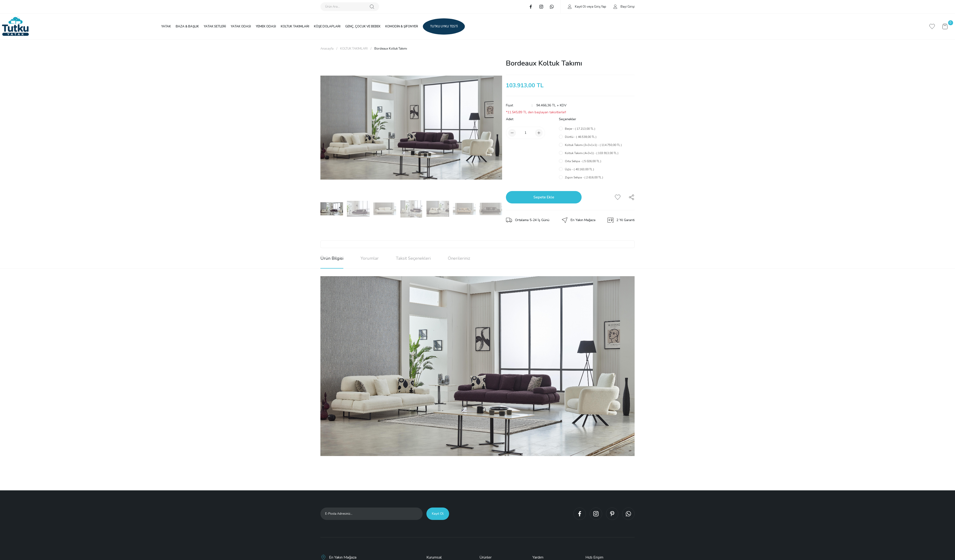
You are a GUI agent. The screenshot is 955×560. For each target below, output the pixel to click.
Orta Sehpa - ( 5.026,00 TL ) (583, 161)
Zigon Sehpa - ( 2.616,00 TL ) (584, 177)
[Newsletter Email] (371, 514)
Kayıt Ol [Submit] (438, 514)
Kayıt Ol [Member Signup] (580, 7)
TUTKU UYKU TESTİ (444, 26)
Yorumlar (370, 258)
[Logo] (15, 26)
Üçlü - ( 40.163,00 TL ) (579, 169)
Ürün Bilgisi (332, 258)
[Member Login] (570, 6)
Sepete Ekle (544, 197)
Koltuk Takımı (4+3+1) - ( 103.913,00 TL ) (592, 153)
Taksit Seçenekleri (413, 258)
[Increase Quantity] (539, 133)
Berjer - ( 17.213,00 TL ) (580, 129)
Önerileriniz (459, 258)
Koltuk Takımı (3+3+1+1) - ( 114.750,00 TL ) (593, 145)
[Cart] (945, 26)
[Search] (350, 7)
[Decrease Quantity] (512, 133)
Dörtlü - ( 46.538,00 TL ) (581, 137)
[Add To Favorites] (618, 197)
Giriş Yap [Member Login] (600, 7)
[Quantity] (525, 133)
